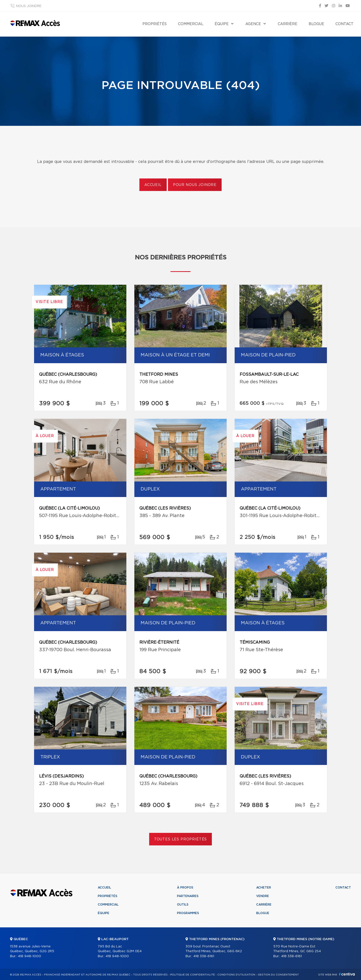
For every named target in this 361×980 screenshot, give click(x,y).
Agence (253, 24)
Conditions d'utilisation (236, 975)
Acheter (264, 888)
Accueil (153, 185)
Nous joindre (29, 6)
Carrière (288, 24)
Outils (183, 905)
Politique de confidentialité (193, 975)
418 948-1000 (29, 956)
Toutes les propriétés (181, 839)
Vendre (263, 896)
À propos (185, 888)
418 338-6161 (204, 956)
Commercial (191, 24)
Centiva (347, 974)
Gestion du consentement (278, 975)
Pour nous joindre (195, 185)
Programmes (188, 913)
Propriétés (155, 24)
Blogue (316, 24)
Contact (344, 24)
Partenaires (188, 896)
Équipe (222, 24)
